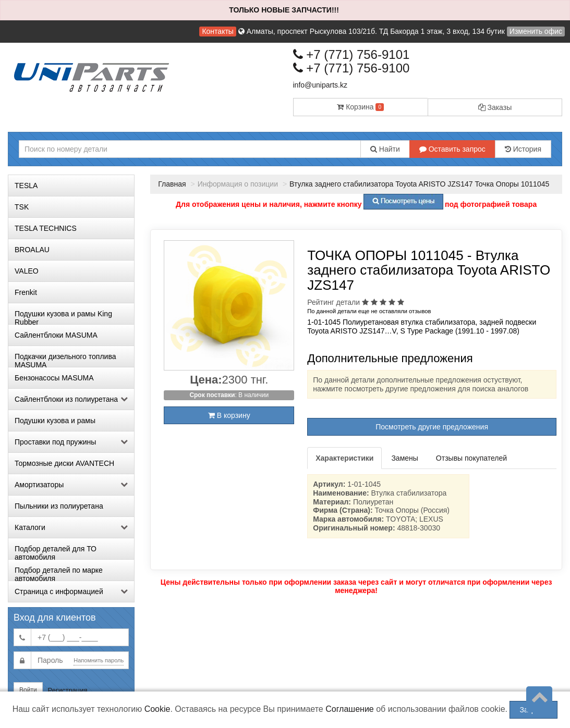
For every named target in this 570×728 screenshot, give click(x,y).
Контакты (217, 31)
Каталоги (71, 527)
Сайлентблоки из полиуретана (71, 399)
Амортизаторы (71, 485)
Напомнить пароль (99, 660)
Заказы (495, 107)
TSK (22, 207)
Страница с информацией (71, 591)
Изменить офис (536, 31)
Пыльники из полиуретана (59, 506)
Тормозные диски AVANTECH (64, 463)
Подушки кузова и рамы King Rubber (63, 317)
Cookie (157, 709)
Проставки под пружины (71, 442)
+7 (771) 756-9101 (351, 54)
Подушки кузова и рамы (55, 421)
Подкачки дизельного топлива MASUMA (65, 360)
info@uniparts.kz (320, 85)
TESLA (26, 186)
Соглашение (350, 709)
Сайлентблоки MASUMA (56, 335)
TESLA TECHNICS (46, 228)
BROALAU (32, 250)
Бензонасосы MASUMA (54, 378)
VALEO (27, 271)
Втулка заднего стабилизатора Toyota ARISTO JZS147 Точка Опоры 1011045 (419, 184)
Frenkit (26, 292)
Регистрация (68, 690)
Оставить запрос (452, 149)
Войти (28, 690)
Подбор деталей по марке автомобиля (59, 573)
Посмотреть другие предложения (432, 427)
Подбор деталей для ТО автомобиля (56, 552)
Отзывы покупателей (471, 458)
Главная (172, 184)
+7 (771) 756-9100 (351, 68)
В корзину (229, 415)
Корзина (360, 107)
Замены (404, 458)
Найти (385, 149)
